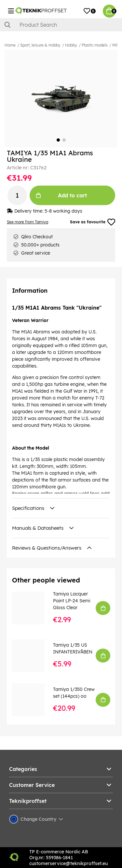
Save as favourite (93, 222)
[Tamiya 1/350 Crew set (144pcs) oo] (33, 700)
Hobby (71, 45)
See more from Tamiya (27, 222)
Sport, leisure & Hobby (40, 45)
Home (10, 45)
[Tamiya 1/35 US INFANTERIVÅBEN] (33, 656)
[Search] (61, 25)
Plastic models (95, 45)
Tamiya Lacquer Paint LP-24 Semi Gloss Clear (72, 601)
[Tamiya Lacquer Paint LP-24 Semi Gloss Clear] (33, 608)
